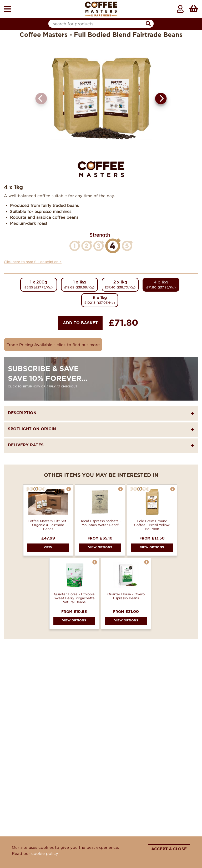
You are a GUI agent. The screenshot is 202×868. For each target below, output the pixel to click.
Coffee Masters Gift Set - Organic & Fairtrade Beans (48, 525)
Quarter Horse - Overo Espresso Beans (126, 596)
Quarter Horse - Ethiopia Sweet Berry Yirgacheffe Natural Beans (74, 598)
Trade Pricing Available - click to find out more (53, 345)
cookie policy (45, 853)
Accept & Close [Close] (169, 849)
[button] (161, 99)
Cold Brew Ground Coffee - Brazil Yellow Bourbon (152, 525)
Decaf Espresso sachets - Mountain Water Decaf (100, 523)
